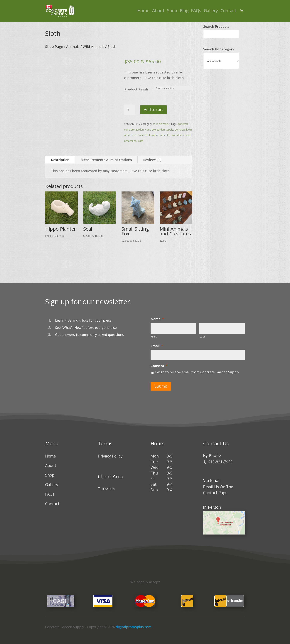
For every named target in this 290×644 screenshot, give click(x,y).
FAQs (196, 12)
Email (157, 346)
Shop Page (54, 47)
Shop (172, 12)
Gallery (211, 12)
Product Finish (136, 89)
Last (202, 336)
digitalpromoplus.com (134, 624)
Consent (159, 366)
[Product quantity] (130, 110)
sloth (140, 141)
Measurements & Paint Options (106, 160)
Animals (73, 47)
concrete (183, 124)
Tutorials (106, 487)
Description (60, 160)
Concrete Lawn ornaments (153, 135)
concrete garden (134, 130)
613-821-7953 (218, 460)
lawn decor (177, 135)
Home (143, 12)
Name (157, 319)
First (154, 336)
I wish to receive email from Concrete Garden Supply (197, 372)
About (158, 12)
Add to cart (154, 110)
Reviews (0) (152, 160)
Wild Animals (93, 47)
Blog (184, 12)
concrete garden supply (159, 130)
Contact (228, 12)
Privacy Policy (110, 454)
